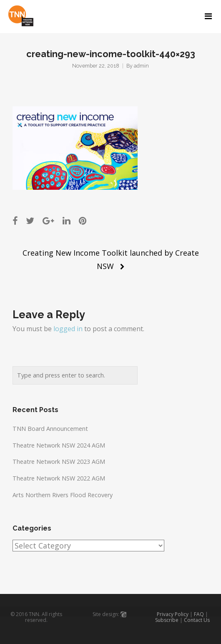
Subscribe (167, 620)
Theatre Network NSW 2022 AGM (59, 478)
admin (141, 66)
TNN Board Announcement (50, 429)
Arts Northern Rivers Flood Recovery (63, 495)
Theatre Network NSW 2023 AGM (59, 462)
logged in (68, 329)
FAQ (199, 614)
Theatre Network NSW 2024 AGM (59, 445)
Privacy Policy (173, 614)
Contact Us (197, 620)
